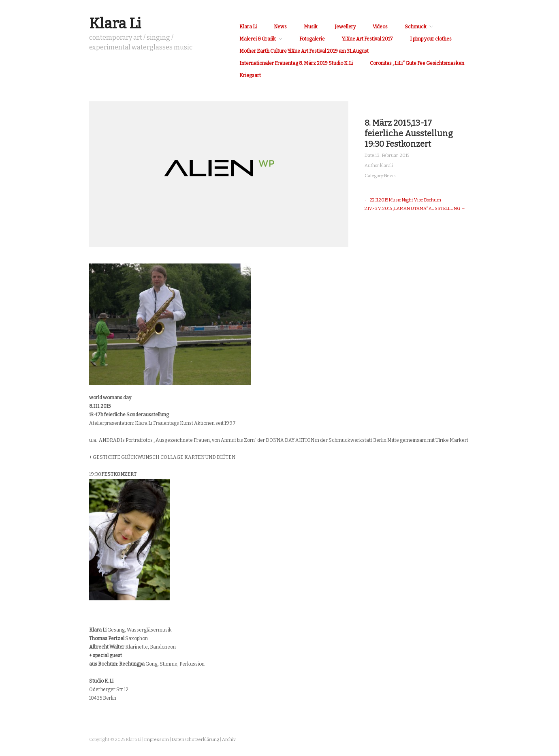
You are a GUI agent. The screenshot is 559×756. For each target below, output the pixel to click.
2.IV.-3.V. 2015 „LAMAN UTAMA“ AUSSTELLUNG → (415, 209)
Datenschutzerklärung (195, 740)
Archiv (229, 740)
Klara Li (115, 24)
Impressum (157, 740)
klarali (386, 166)
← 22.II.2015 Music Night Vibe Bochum (403, 200)
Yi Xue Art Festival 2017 (367, 39)
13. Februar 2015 (392, 155)
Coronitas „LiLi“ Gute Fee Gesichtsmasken (417, 63)
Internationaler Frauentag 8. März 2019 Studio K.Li (296, 63)
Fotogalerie (312, 39)
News (280, 27)
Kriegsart (250, 75)
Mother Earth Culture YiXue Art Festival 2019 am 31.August (304, 51)
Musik (311, 27)
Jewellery (345, 27)
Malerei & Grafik (258, 39)
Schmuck (416, 27)
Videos (380, 27)
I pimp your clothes (431, 39)
